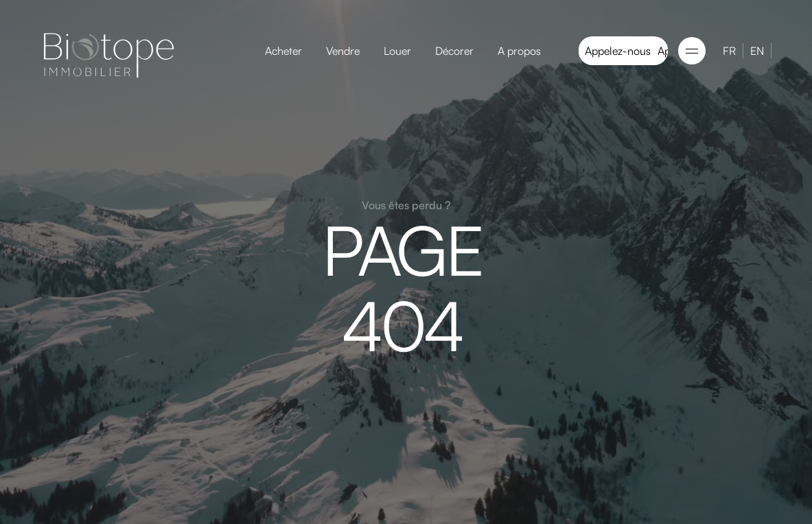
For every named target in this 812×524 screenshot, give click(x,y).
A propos (519, 51)
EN (757, 51)
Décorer (454, 51)
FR (729, 51)
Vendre (343, 51)
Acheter (283, 51)
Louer (397, 51)
